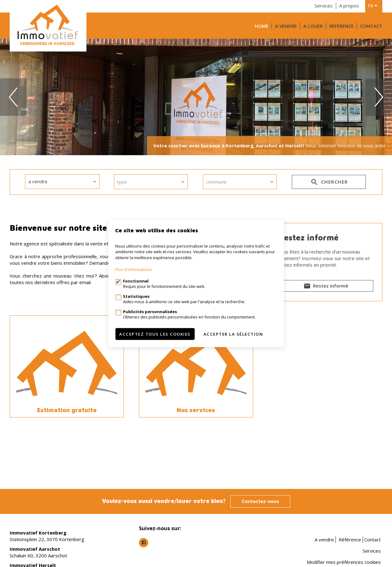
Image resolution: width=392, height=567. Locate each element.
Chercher (329, 183)
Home (262, 26)
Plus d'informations (134, 269)
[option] (196, 97)
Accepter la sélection (233, 334)
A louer (313, 26)
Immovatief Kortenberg (38, 533)
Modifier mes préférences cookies (344, 562)
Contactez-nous (260, 501)
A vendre (286, 26)
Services (324, 6)
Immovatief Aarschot (35, 549)
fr (372, 6)
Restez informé (325, 287)
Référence (341, 26)
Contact (371, 26)
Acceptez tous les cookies (155, 334)
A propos (349, 6)
